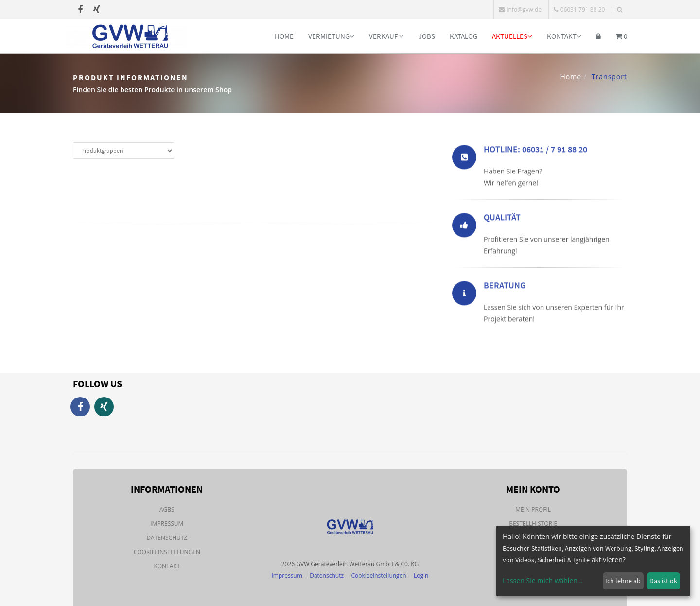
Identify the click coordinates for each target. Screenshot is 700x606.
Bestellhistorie (533, 524)
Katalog (464, 36)
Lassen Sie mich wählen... (543, 580)
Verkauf (386, 36)
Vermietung (331, 36)
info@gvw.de (520, 9)
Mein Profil (533, 510)
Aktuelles (512, 36)
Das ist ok (663, 581)
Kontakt (564, 36)
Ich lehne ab (623, 581)
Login (421, 576)
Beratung (505, 286)
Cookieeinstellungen (167, 552)
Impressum (167, 524)
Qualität (502, 218)
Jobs (427, 36)
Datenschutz (167, 538)
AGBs (167, 510)
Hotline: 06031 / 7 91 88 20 (535, 150)
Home (284, 36)
